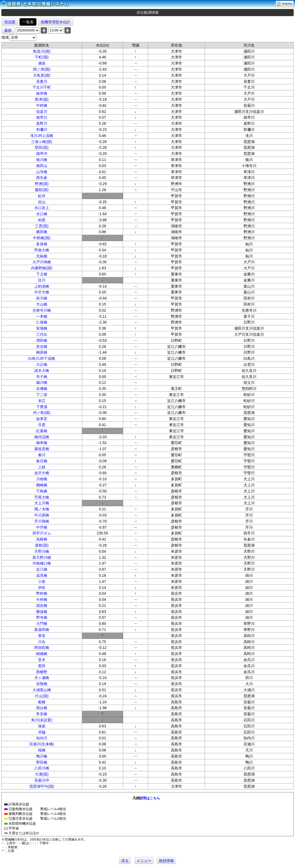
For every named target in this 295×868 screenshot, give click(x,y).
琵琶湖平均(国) (42, 786)
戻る (125, 861)
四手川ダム (42, 533)
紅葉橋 (42, 431)
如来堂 (42, 419)
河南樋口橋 (42, 563)
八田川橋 (42, 768)
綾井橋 (42, 93)
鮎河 (42, 196)
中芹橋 (42, 527)
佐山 (42, 202)
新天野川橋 (42, 557)
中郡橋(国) (42, 238)
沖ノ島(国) (42, 413)
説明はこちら (150, 798)
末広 (42, 401)
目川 (42, 280)
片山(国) (42, 696)
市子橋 (42, 377)
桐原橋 (42, 352)
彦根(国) (42, 545)
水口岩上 (42, 208)
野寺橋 (42, 617)
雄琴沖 (42, 154)
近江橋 (42, 569)
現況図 (10, 22)
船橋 (42, 702)
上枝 (42, 467)
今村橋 (42, 599)
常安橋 (42, 714)
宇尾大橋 (42, 497)
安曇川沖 (42, 780)
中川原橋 (42, 515)
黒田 (42, 666)
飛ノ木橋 (42, 509)
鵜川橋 (42, 382)
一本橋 (42, 316)
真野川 (42, 123)
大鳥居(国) (42, 75)
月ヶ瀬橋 (42, 678)
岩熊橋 (42, 684)
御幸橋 (42, 443)
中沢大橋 (42, 292)
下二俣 (42, 395)
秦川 (42, 455)
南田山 (42, 166)
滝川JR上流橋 (42, 136)
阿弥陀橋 (42, 648)
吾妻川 (42, 81)
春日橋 (42, 461)
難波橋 (42, 612)
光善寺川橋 (42, 310)
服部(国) (42, 190)
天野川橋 (42, 551)
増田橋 (42, 340)
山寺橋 (42, 172)
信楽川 (42, 112)
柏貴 (42, 220)
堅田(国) (42, 147)
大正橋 (42, 364)
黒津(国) (42, 99)
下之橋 (42, 274)
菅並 (42, 636)
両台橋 (42, 708)
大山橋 (42, 304)
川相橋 (42, 479)
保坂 (42, 726)
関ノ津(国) (42, 69)
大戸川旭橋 (42, 262)
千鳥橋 (42, 491)
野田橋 (42, 762)
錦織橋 (42, 654)
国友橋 (42, 606)
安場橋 (42, 328)
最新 (8, 30)
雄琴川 (42, 117)
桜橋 (42, 750)
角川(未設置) (42, 720)
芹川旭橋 (42, 521)
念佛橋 (42, 389)
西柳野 (42, 672)
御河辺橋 (42, 437)
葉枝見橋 (42, 449)
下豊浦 (42, 407)
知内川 (42, 738)
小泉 (42, 581)
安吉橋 (42, 347)
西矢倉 (42, 178)
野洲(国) (42, 184)
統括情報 (166, 861)
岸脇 (42, 732)
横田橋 (42, 232)
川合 (42, 642)
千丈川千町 (42, 87)
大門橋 (42, 624)
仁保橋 (42, 322)
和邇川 (42, 130)
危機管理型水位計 (55, 22)
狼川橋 (42, 160)
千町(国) (42, 57)
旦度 (42, 425)
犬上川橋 (42, 503)
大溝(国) (42, 774)
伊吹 (42, 588)
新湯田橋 (42, 630)
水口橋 (42, 214)
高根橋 (42, 539)
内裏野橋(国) (42, 268)
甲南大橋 (42, 250)
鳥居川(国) (42, 51)
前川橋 (42, 298)
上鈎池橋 (42, 286)
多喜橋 (42, 244)
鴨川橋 (42, 756)
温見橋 (42, 575)
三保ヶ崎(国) (42, 142)
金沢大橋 (42, 473)
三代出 (42, 334)
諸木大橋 (42, 371)
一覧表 (28, 22)
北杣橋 (42, 256)
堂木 (42, 660)
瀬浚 (42, 63)
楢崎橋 (42, 485)
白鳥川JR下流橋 (42, 358)
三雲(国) (42, 226)
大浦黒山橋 (42, 690)
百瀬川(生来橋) (42, 744)
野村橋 (42, 593)
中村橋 (42, 105)
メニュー (144, 861)
